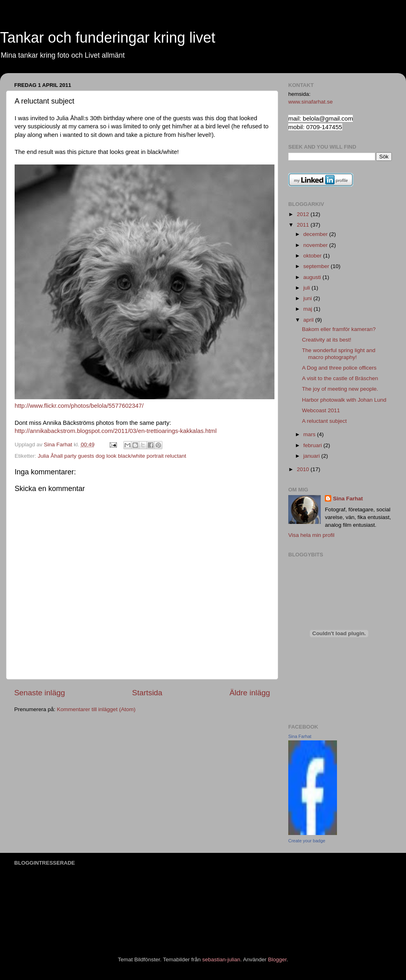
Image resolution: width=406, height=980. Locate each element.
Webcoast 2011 (321, 410)
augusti (313, 277)
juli (307, 288)
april (309, 320)
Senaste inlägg (40, 693)
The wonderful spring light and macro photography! (339, 354)
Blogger (277, 959)
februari (313, 445)
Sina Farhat (348, 499)
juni (308, 298)
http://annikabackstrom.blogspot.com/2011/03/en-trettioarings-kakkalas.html (116, 431)
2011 (304, 225)
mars (310, 434)
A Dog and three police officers (339, 368)
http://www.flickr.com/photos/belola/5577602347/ (79, 406)
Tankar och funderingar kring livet (108, 38)
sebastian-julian (221, 959)
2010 (304, 469)
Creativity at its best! (327, 340)
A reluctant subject (324, 421)
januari (312, 456)
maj (309, 309)
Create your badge (307, 841)
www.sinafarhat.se (311, 102)
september (317, 266)
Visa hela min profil (311, 535)
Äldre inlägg (250, 693)
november (316, 245)
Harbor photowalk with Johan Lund (344, 400)
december (316, 234)
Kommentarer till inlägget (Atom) (96, 709)
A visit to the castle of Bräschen (340, 378)
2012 (304, 214)
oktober (313, 256)
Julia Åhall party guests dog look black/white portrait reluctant (112, 456)
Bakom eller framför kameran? (339, 329)
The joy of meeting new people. (340, 389)
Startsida (147, 693)
